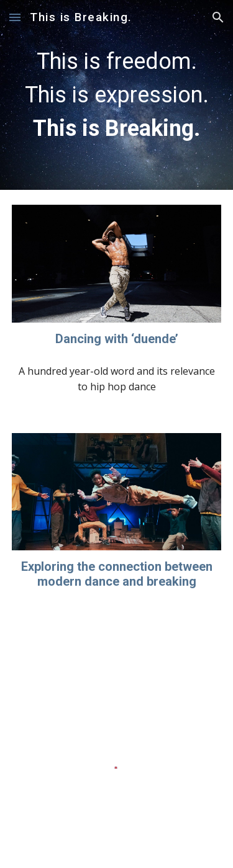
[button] (15, 17)
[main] (117, 95)
